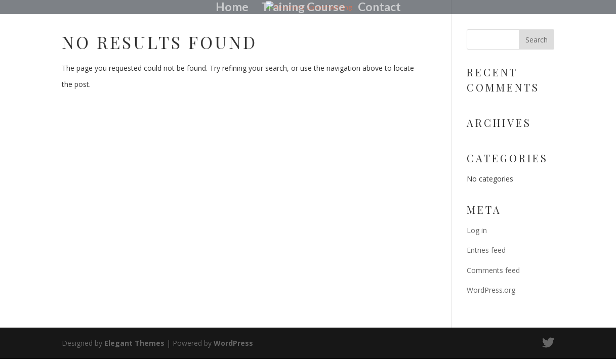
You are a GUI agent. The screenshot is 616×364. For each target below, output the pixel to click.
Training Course (303, 8)
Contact (379, 8)
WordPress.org (491, 290)
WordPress (233, 343)
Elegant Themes (134, 343)
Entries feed (486, 250)
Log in (477, 230)
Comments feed (493, 270)
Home (232, 8)
